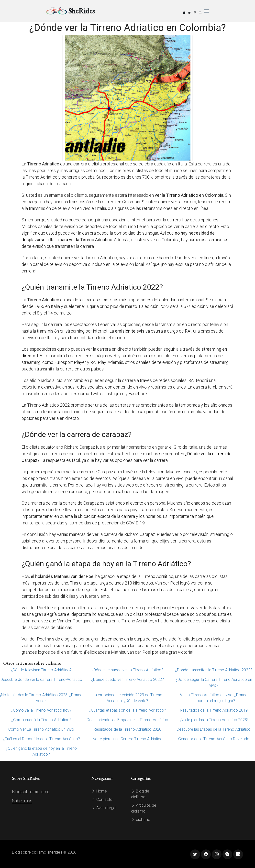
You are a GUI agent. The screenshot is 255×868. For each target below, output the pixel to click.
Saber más (22, 801)
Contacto (102, 799)
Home (99, 791)
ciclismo (141, 819)
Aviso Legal (104, 808)
